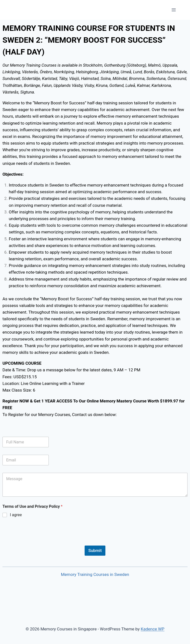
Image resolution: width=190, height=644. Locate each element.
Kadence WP (153, 629)
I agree (16, 515)
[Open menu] (174, 10)
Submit (95, 550)
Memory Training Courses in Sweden (95, 574)
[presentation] (40, 542)
